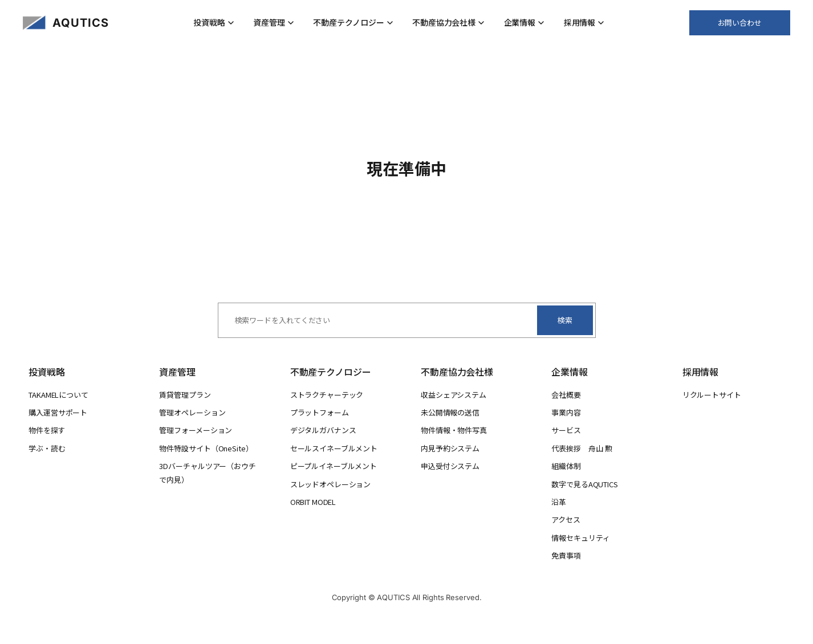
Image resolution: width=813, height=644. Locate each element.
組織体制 (566, 466)
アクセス (566, 519)
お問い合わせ (740, 23)
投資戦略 (214, 22)
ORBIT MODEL (313, 502)
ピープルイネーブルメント (334, 466)
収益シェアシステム (454, 395)
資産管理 (274, 22)
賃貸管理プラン (185, 395)
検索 (565, 320)
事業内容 (566, 412)
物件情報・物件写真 (454, 430)
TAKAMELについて (58, 395)
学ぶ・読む (47, 448)
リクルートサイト (712, 395)
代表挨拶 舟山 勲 (582, 448)
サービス (566, 430)
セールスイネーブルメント (334, 448)
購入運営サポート (58, 412)
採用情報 (584, 22)
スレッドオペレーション (331, 484)
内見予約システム (450, 448)
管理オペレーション (192, 412)
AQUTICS (81, 23)
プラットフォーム (320, 412)
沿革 (559, 502)
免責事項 (566, 555)
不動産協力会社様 (448, 22)
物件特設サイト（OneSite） (206, 448)
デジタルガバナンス (323, 430)
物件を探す (47, 430)
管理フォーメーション (196, 430)
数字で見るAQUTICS (584, 484)
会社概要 (566, 395)
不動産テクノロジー (353, 22)
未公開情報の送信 (450, 412)
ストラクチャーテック (327, 395)
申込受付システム (450, 466)
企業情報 (525, 22)
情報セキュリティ (580, 538)
